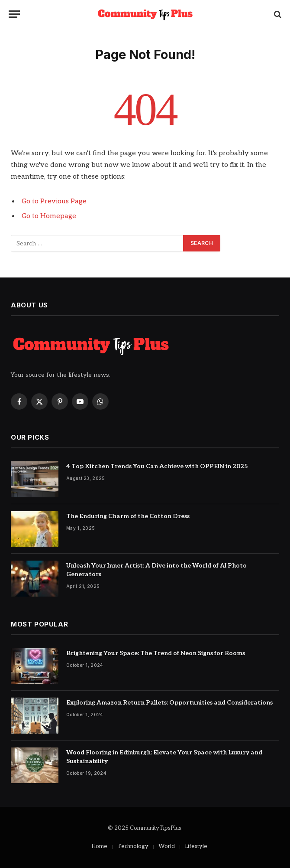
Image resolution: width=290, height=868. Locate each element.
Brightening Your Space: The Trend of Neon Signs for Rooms (156, 653)
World (167, 846)
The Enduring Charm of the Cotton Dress (128, 516)
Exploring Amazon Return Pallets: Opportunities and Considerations (169, 703)
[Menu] (14, 14)
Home (99, 846)
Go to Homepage (49, 216)
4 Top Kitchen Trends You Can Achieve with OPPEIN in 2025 (157, 466)
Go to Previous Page (54, 201)
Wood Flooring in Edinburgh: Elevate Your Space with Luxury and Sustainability (164, 757)
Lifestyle (196, 846)
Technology (133, 846)
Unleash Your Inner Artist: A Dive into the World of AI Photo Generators (156, 570)
